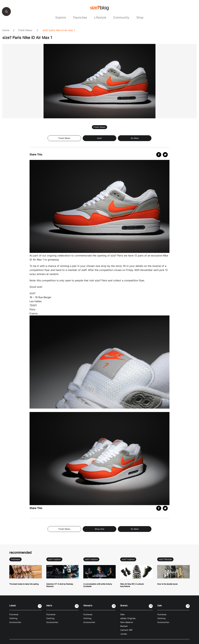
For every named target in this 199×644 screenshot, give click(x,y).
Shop (140, 17)
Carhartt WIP (126, 630)
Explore (61, 17)
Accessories (15, 622)
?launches (80, 17)
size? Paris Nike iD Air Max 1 (59, 30)
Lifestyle (100, 17)
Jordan (124, 634)
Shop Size (99, 529)
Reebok (124, 626)
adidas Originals (128, 618)
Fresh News (25, 30)
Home (6, 30)
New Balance (127, 622)
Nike (123, 614)
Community (121, 17)
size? (99, 138)
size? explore (54, 559)
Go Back (135, 138)
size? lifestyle (165, 559)
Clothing (13, 618)
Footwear (15, 559)
